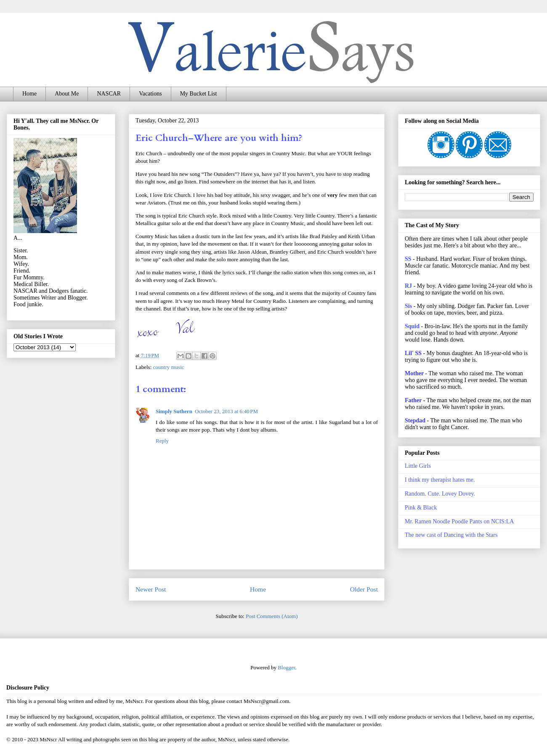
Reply (162, 441)
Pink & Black (421, 508)
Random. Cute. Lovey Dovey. (440, 494)
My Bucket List (199, 94)
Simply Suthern (174, 411)
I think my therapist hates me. (440, 480)
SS (408, 259)
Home (29, 94)
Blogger (286, 667)
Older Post (364, 589)
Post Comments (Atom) (272, 616)
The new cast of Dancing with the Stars (451, 535)
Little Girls (418, 466)
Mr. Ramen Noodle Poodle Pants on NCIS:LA (459, 521)
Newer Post (151, 589)
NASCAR (109, 94)
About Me (67, 94)
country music (169, 367)
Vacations (150, 94)
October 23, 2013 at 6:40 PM (226, 411)
